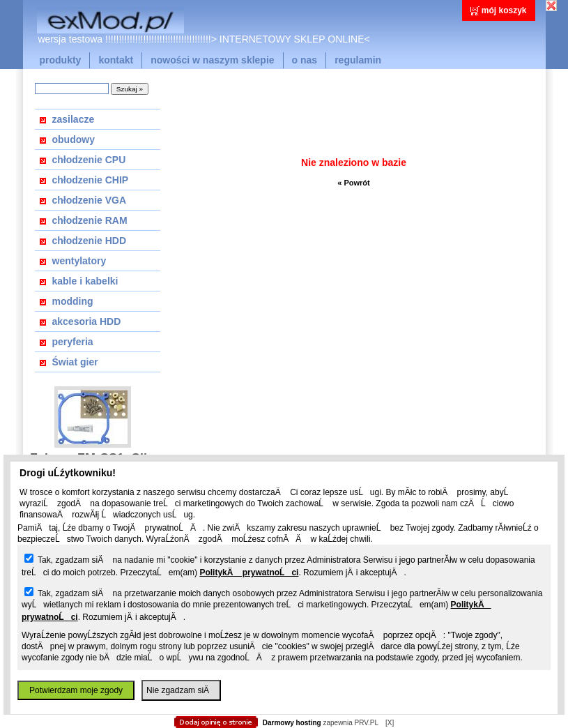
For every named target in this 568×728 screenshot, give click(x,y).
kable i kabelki (85, 281)
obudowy (74, 139)
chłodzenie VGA (90, 200)
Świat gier (75, 362)
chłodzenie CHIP (91, 180)
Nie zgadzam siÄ (181, 690)
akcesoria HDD (87, 321)
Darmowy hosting (292, 723)
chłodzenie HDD (90, 241)
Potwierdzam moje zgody (76, 690)
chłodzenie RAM (90, 220)
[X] (390, 723)
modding (73, 301)
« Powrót (353, 183)
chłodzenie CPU (89, 160)
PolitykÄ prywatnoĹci (249, 572)
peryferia (73, 342)
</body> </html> (284, 70)
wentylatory (79, 261)
